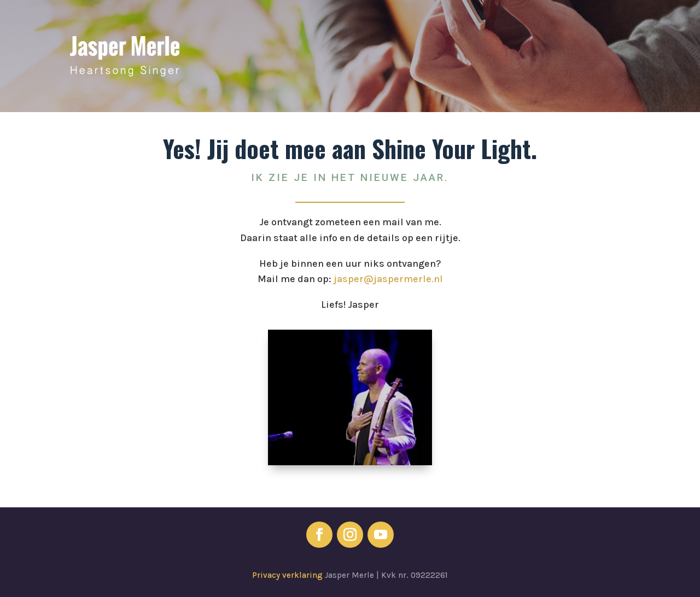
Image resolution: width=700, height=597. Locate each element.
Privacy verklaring (288, 575)
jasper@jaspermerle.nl (388, 279)
